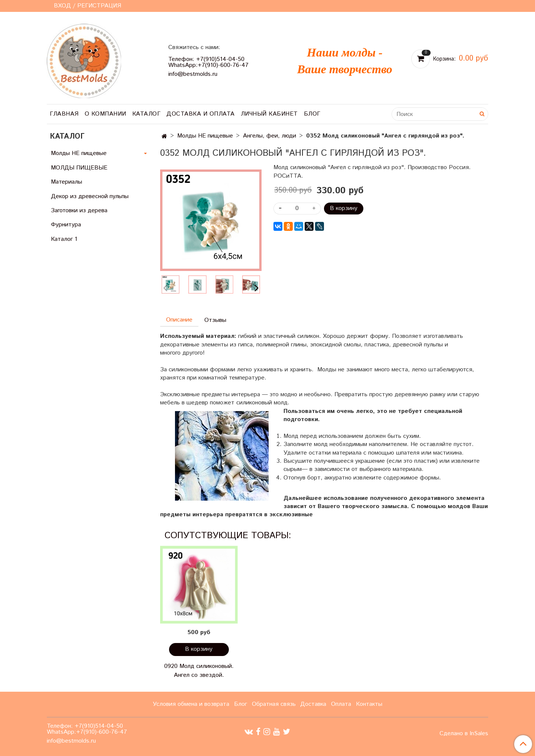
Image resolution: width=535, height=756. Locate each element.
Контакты (369, 704)
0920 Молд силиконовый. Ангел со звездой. (199, 671)
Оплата (341, 704)
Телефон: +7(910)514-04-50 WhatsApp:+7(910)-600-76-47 (208, 62)
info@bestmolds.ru (193, 74)
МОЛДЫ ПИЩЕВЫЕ (79, 168)
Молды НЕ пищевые (205, 136)
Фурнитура (66, 225)
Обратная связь (274, 704)
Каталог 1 (64, 239)
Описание (179, 320)
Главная (64, 114)
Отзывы (215, 320)
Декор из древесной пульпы (90, 196)
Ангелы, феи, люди (270, 136)
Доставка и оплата (201, 114)
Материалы (67, 182)
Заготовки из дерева (79, 211)
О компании (106, 114)
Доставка (313, 704)
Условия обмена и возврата (191, 704)
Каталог (147, 114)
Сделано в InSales (464, 734)
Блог (312, 114)
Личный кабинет (269, 114)
